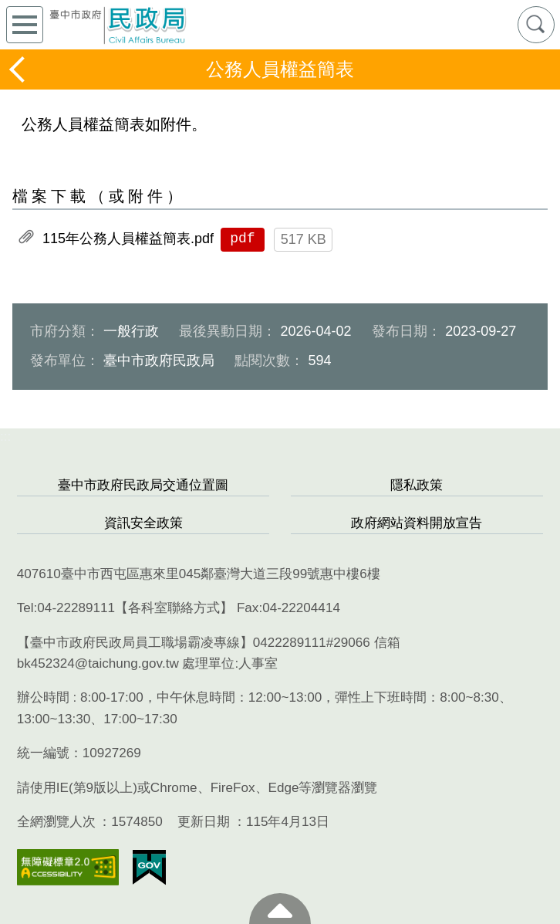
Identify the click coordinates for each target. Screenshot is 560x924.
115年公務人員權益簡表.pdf (128, 239)
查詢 (536, 25)
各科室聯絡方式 (174, 608)
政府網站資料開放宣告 (417, 523)
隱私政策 (417, 485)
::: (5, 437)
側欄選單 (25, 25)
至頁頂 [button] (280, 909)
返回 (19, 69)
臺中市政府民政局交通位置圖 (143, 485)
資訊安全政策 (143, 523)
